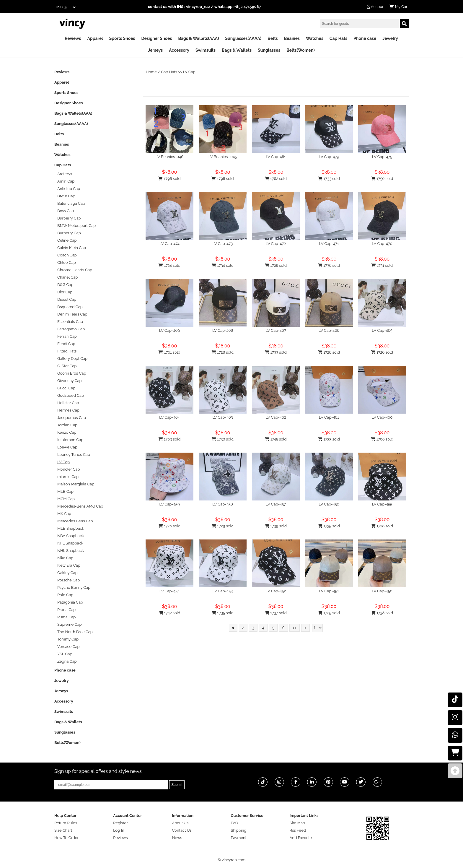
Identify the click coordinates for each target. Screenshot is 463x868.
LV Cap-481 (276, 157)
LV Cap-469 (169, 330)
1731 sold (382, 265)
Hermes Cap (68, 410)
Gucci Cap (66, 388)
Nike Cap (65, 558)
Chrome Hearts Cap (75, 270)
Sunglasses (269, 50)
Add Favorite (301, 838)
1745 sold (276, 439)
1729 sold (223, 526)
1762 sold (276, 179)
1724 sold (169, 265)
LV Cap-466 (329, 330)
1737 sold (276, 613)
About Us (180, 823)
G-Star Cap (67, 366)
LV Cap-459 (169, 504)
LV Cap (189, 72)
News (177, 838)
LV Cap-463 (222, 417)
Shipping (239, 830)
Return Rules (66, 823)
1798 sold (169, 179)
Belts (273, 38)
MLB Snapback (71, 528)
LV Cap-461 (329, 417)
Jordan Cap (67, 425)
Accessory (179, 50)
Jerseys (155, 50)
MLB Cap (65, 491)
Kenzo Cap (67, 432)
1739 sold (276, 526)
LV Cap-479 (329, 157)
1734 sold (223, 265)
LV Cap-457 (276, 504)
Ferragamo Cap (71, 329)
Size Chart (63, 830)
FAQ (235, 823)
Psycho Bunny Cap (74, 587)
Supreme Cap (70, 624)
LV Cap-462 (276, 417)
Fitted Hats (67, 351)
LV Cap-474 (169, 244)
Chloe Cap (67, 262)
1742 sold (170, 613)
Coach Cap (67, 255)
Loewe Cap (67, 447)
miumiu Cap (68, 477)
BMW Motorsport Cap (76, 226)
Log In (119, 830)
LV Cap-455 (382, 504)
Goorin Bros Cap (72, 373)
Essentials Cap (70, 322)
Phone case (365, 38)
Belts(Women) (301, 50)
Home (151, 72)
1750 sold (382, 179)
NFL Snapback (70, 543)
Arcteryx (65, 174)
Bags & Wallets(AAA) (198, 38)
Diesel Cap (67, 299)
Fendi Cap (66, 344)
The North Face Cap (75, 632)
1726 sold (329, 352)
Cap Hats (338, 38)
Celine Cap (67, 240)
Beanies (292, 38)
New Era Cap (69, 565)
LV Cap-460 (382, 417)
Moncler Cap (69, 469)
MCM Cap (66, 499)
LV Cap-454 (170, 591)
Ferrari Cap (67, 336)
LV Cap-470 (382, 244)
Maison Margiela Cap (76, 484)
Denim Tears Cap (72, 314)
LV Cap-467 (276, 330)
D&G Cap (65, 285)
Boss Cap (66, 211)
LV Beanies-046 (169, 157)
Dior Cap (65, 292)
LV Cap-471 (329, 244)
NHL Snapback (71, 551)
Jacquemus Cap (72, 418)
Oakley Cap (67, 573)
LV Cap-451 (329, 591)
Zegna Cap (67, 661)
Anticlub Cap (69, 189)
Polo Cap (65, 595)
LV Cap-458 (222, 504)
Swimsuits (206, 50)
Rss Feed (298, 830)
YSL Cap (65, 654)
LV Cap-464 (169, 417)
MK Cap (64, 514)
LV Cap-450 (382, 591)
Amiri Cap (66, 181)
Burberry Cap (69, 218)
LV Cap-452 (276, 591)
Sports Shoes (122, 38)
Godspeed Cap (71, 395)
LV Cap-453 (223, 591)
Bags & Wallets (237, 50)
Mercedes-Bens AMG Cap (80, 506)
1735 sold (329, 526)
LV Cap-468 (223, 330)
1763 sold (170, 439)
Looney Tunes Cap (74, 455)
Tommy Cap (68, 639)
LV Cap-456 (329, 504)
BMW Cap (66, 196)
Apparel (95, 38)
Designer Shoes (157, 38)
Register (120, 823)
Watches (315, 38)
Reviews (73, 38)
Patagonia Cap (70, 602)
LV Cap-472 (276, 244)
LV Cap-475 (382, 157)
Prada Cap (66, 610)
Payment (239, 838)
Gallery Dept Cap (72, 359)
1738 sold (223, 439)
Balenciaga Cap (71, 203)
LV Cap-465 (382, 330)
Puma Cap (66, 617)
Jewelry (390, 38)
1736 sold (329, 265)
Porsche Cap (69, 580)
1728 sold (276, 265)
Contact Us (182, 830)
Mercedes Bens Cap (75, 521)
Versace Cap (69, 647)
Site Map (297, 823)
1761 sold (169, 352)
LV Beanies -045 (223, 157)
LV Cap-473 (223, 244)
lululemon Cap (70, 440)
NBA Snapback (71, 536)
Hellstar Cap (68, 403)
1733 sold (329, 179)
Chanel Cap (67, 277)
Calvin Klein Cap (72, 248)
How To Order (66, 838)
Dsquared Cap (70, 307)
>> (295, 628)
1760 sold (382, 439)
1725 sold (329, 613)
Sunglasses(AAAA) (243, 38)
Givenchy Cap (70, 381)
